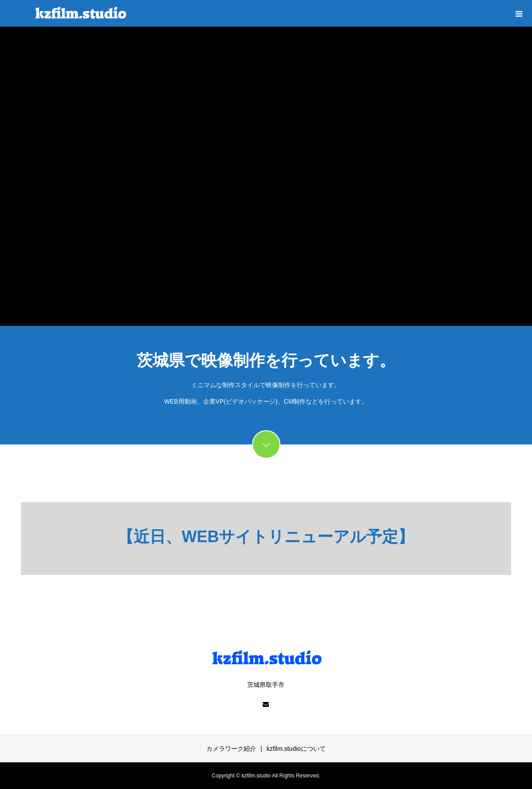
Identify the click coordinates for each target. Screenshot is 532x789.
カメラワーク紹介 (231, 749)
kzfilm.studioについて (296, 749)
